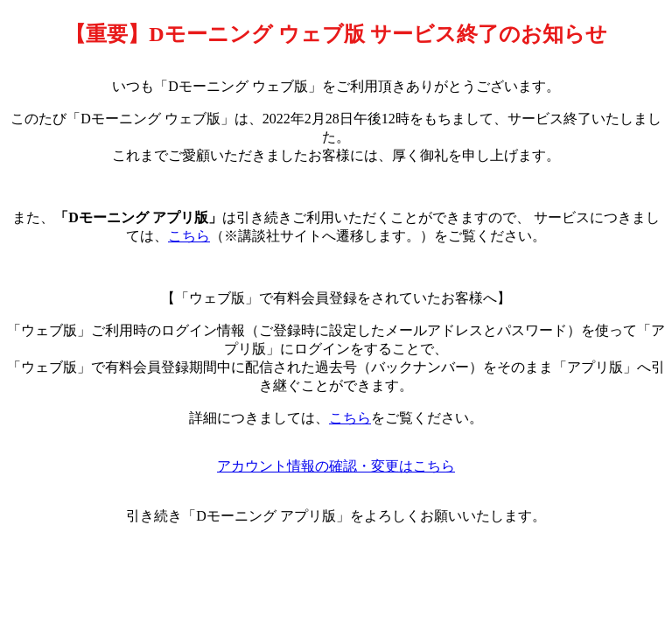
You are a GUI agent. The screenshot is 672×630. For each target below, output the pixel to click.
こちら (189, 236)
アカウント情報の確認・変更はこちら (336, 466)
